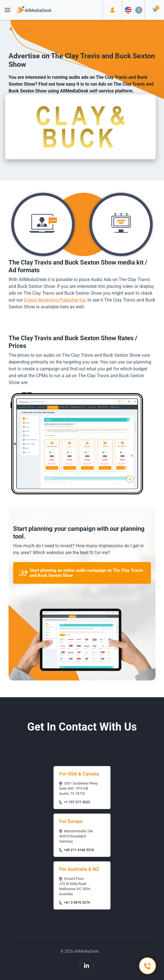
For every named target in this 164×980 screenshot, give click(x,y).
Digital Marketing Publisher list (55, 300)
